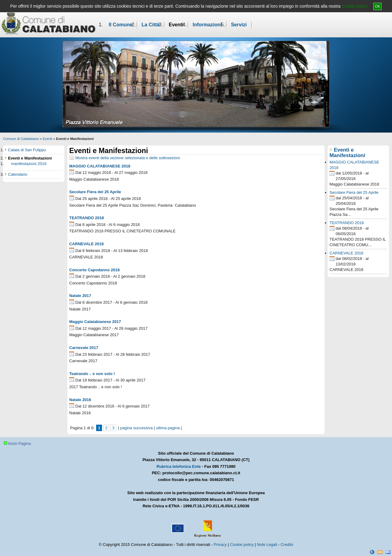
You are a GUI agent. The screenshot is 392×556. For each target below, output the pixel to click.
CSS (380, 552)
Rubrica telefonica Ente (179, 466)
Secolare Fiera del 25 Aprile (95, 192)
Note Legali (267, 545)
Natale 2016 (80, 400)
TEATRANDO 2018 (87, 218)
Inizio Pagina (19, 443)
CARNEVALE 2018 (86, 244)
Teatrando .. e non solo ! (92, 374)
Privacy (220, 545)
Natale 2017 (80, 296)
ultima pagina (168, 428)
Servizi (239, 25)
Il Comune (121, 25)
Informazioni (207, 25)
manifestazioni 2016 (29, 164)
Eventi (176, 25)
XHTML (388, 552)
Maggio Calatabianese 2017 (95, 322)
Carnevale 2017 (84, 348)
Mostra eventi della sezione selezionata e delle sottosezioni (128, 158)
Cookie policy (354, 6)
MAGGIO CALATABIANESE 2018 (100, 166)
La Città (151, 25)
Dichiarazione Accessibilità (372, 552)
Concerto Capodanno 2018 (94, 270)
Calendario (18, 174)
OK (377, 6)
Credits (287, 545)
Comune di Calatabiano (21, 139)
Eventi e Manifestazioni (347, 153)
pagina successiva (136, 428)
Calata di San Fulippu (27, 150)
